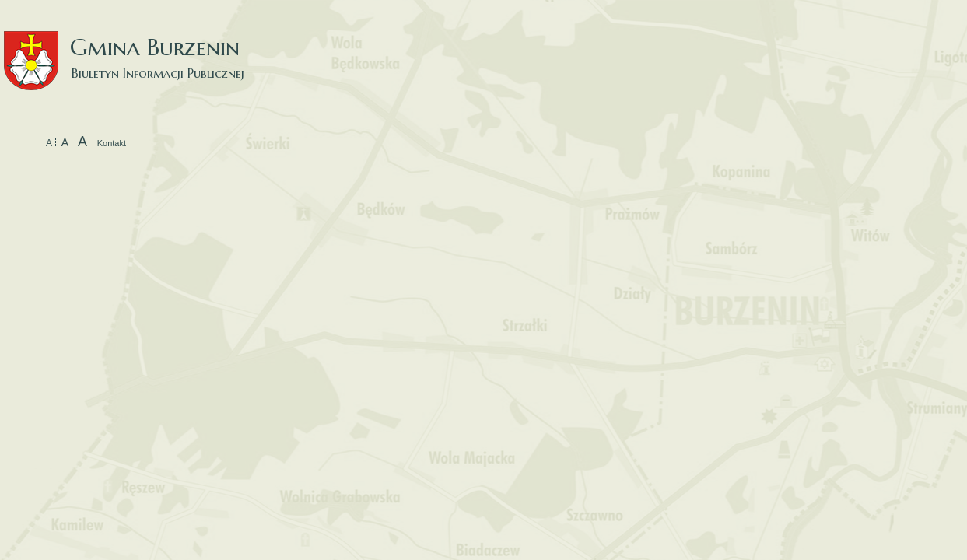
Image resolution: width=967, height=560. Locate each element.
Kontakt (112, 143)
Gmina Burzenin (132, 46)
